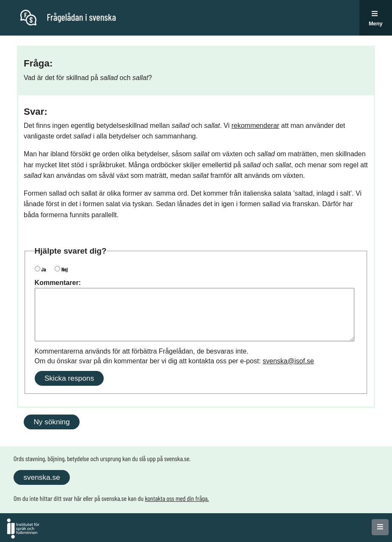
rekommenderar (255, 126)
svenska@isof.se (288, 361)
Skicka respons (69, 378)
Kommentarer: (58, 283)
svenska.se (41, 477)
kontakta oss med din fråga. (177, 498)
